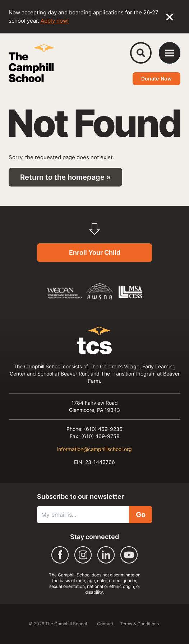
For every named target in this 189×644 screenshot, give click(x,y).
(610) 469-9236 (103, 429)
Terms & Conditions (139, 624)
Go (141, 515)
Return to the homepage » (65, 177)
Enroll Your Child (95, 252)
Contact (106, 624)
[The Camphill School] (32, 63)
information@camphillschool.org (94, 449)
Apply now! (55, 21)
